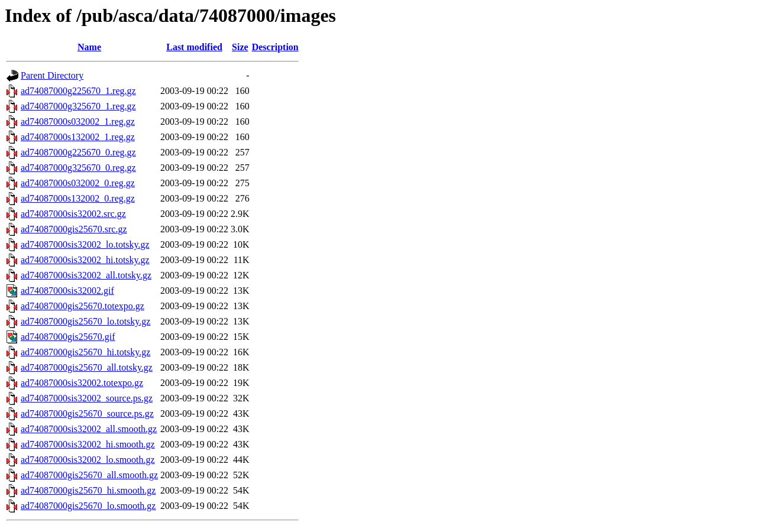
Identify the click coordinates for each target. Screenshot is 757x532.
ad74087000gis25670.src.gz (74, 229)
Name (89, 47)
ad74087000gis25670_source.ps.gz (87, 413)
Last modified (194, 47)
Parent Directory (52, 75)
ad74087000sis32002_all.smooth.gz (89, 429)
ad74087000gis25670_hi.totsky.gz (85, 352)
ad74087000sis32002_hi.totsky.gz (85, 260)
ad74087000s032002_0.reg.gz (78, 183)
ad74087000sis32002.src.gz (73, 214)
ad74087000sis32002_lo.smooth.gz (88, 460)
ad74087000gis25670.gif (68, 337)
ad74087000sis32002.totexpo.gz (82, 383)
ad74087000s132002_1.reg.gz (78, 137)
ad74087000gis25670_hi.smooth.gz (88, 490)
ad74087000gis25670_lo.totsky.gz (85, 321)
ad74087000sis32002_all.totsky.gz (86, 275)
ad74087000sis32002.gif (67, 291)
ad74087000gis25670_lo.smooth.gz (88, 506)
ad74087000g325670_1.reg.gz (78, 106)
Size (240, 47)
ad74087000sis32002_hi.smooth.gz (88, 444)
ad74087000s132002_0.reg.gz (78, 198)
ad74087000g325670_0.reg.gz (78, 168)
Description (275, 47)
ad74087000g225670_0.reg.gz (78, 152)
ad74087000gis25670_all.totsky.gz (87, 367)
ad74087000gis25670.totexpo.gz (83, 306)
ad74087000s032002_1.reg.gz (78, 121)
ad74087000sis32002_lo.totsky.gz (85, 244)
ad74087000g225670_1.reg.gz (78, 91)
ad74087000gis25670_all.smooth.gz (89, 475)
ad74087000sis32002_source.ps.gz (87, 398)
